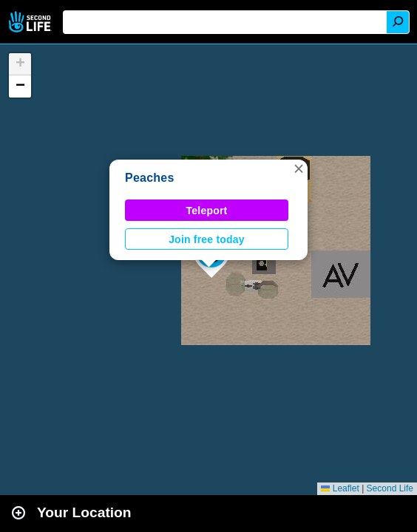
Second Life (31, 22)
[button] (299, 168)
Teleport (207, 211)
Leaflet (340, 488)
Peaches (150, 178)
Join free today (207, 239)
